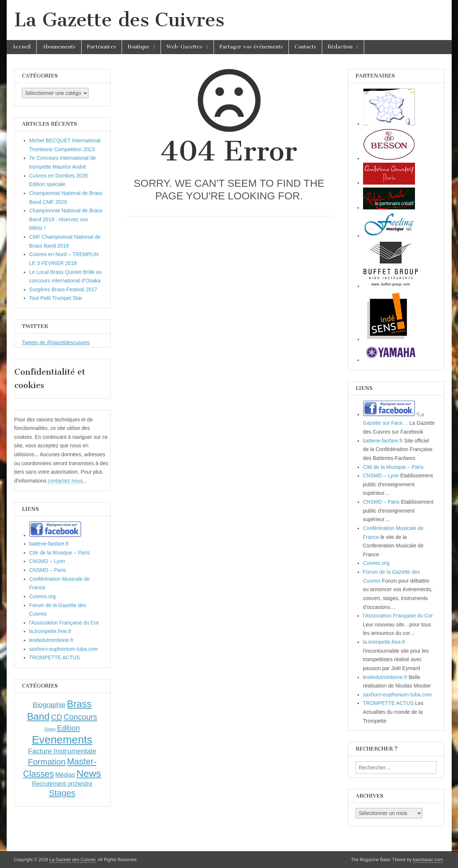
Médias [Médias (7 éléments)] (65, 775)
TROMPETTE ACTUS (55, 657)
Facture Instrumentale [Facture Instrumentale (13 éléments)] (62, 751)
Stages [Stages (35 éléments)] (62, 793)
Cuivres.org (43, 596)
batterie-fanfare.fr (49, 544)
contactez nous (65, 481)
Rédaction (340, 47)
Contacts (305, 47)
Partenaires (102, 47)
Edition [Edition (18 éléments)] (69, 728)
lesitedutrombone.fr (52, 640)
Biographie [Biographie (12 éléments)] (49, 705)
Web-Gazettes (184, 47)
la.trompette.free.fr (50, 631)
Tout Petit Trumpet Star (56, 298)
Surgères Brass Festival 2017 (63, 289)
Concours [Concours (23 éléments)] (80, 717)
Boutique (139, 47)
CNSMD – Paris (48, 570)
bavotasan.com (428, 860)
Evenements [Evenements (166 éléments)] (62, 740)
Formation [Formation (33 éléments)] (47, 762)
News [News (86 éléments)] (89, 773)
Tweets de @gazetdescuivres (56, 342)
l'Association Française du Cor (64, 623)
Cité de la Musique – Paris (60, 553)
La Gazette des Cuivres (119, 20)
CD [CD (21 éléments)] (57, 717)
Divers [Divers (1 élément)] (50, 729)
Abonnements (59, 47)
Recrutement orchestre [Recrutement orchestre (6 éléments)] (62, 784)
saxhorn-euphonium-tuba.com (64, 649)
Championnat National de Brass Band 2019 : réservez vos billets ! (66, 219)
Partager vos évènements (251, 47)
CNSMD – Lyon (47, 561)
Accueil (22, 47)
